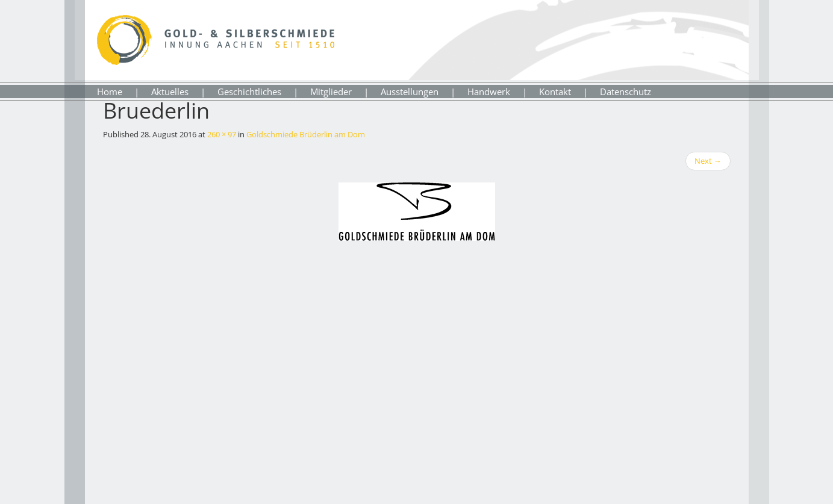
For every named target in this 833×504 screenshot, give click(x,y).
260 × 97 (222, 134)
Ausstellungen (410, 92)
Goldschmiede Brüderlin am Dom (306, 134)
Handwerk (489, 92)
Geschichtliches (249, 92)
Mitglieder (331, 92)
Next (708, 161)
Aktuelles (170, 92)
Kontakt (555, 92)
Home (110, 92)
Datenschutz (626, 92)
